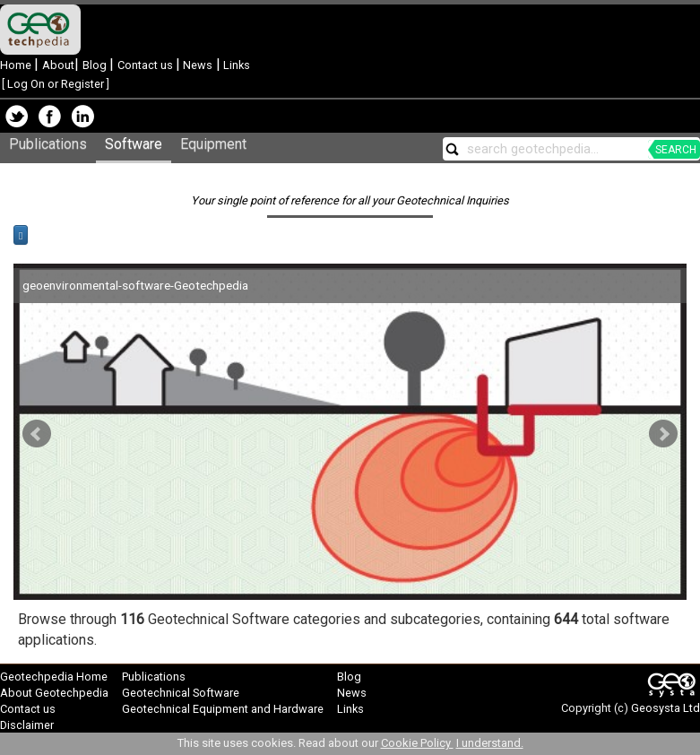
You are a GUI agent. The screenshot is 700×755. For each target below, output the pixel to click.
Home (17, 65)
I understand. (490, 743)
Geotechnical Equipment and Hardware (223, 709)
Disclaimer (27, 725)
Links (235, 65)
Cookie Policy (417, 743)
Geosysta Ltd (665, 708)
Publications (48, 144)
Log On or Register (56, 84)
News (196, 65)
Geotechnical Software (181, 693)
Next (663, 434)
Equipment (213, 144)
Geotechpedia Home (54, 677)
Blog (96, 65)
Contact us (147, 65)
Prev (37, 434)
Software (134, 144)
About (58, 65)
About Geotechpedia (54, 693)
